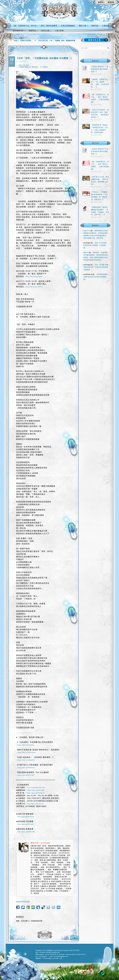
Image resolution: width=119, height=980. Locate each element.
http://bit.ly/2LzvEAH (34, 287)
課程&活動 (46, 31)
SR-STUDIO (75, 950)
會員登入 (101, 2)
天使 (24, 65)
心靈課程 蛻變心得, (25, 67)
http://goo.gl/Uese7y (35, 804)
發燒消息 (95, 26)
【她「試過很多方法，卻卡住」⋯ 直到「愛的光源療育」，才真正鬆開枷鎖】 (44, 26)
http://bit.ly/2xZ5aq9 (34, 276)
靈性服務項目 (19, 31)
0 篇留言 (45, 67)
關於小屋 (83, 26)
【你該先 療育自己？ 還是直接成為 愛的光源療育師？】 (100, 69)
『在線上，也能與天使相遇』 (22, 41)
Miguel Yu (87, 231)
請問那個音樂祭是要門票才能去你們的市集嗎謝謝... (96, 277)
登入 (29, 921)
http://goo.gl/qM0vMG (26, 832)
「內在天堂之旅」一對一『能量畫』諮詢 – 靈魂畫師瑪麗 (56, 41)
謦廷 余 (86, 252)
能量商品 (33, 31)
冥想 (20, 65)
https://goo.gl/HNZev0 (35, 793)
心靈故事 (106, 26)
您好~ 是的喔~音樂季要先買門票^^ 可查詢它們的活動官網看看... (96, 267)
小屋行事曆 (59, 31)
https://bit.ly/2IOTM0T (26, 775)
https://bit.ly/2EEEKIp (26, 768)
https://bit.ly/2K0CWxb (27, 752)
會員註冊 (111, 2)
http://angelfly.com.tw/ (36, 787)
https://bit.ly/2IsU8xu (26, 745)
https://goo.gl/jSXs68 (36, 790)
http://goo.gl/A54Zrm (26, 817)
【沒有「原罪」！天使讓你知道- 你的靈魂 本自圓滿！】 (44, 58)
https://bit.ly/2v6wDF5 (26, 760)
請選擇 (96, 40)
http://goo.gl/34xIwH (26, 824)
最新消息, (35, 67)
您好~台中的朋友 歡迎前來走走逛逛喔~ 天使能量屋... (95, 245)
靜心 (28, 65)
